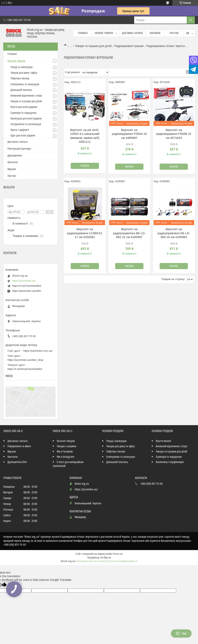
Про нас (174, 33)
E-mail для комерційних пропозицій (68, 464)
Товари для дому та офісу (121, 446)
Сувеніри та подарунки (23, 113)
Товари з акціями (66, 446)
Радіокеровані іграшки (129, 46)
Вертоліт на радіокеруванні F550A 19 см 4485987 (129, 134)
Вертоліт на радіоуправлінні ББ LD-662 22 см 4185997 (129, 233)
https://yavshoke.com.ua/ (38, 351)
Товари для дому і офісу (24, 73)
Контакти (155, 33)
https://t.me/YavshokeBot (27, 286)
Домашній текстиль (21, 90)
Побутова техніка (20, 79)
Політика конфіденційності (123, 561)
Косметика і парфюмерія (170, 462)
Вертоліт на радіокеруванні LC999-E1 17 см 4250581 (85, 233)
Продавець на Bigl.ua (99, 558)
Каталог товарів (104, 33)
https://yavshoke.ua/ (24, 281)
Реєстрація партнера (19, 149)
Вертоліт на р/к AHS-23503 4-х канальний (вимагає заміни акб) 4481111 (85, 136)
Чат (181, 633)
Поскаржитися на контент (91, 561)
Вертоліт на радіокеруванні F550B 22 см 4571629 (174, 134)
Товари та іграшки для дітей (93, 46)
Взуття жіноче (163, 441)
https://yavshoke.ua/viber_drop (25, 360)
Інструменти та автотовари (26, 124)
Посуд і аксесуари (116, 441)
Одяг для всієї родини (23, 136)
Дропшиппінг (15, 156)
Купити (85, 166)
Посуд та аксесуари (22, 67)
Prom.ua (118, 554)
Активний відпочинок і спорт (26, 96)
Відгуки (12, 169)
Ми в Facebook (65, 452)
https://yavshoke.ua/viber (27, 291)
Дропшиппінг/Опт (17, 462)
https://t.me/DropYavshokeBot (25, 369)
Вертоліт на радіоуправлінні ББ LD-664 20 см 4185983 (174, 233)
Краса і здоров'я (20, 130)
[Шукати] (191, 20)
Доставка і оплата (132, 33)
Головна (83, 33)
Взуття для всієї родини (24, 107)
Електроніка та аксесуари (25, 84)
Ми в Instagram (66, 457)
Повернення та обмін (19, 446)
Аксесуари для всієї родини (26, 119)
